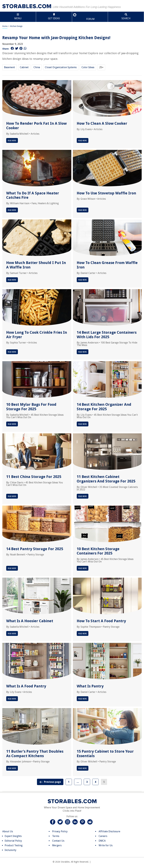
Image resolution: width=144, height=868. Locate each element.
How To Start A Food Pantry (101, 621)
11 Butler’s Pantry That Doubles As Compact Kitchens (35, 754)
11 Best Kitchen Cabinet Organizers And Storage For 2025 (106, 479)
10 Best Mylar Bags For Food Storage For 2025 (31, 407)
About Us (8, 831)
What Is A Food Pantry (26, 686)
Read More (12, 140)
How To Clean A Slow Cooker (102, 123)
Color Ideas (88, 67)
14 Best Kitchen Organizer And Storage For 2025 (104, 407)
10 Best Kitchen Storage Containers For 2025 (98, 551)
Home (5, 26)
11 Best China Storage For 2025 (34, 477)
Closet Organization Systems (61, 67)
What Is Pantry (90, 686)
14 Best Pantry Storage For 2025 (35, 549)
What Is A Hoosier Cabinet (30, 621)
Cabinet (24, 67)
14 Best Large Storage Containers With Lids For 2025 (107, 335)
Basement (9, 67)
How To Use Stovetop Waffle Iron (106, 193)
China (37, 67)
